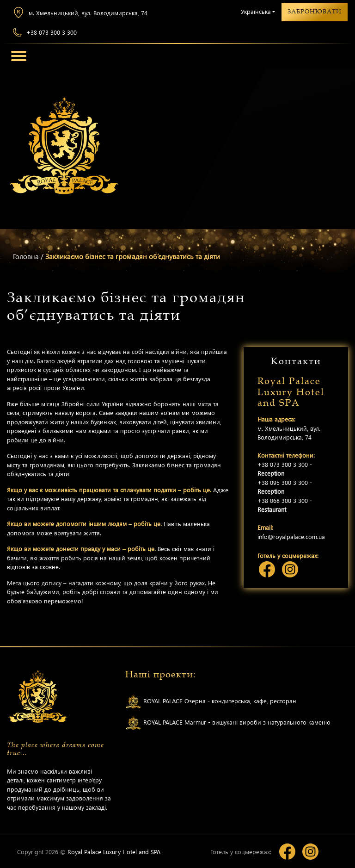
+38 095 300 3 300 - (285, 487)
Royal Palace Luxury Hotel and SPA (114, 852)
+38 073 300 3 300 (45, 33)
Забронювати (315, 12)
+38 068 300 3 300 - (285, 505)
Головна (26, 256)
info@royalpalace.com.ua (291, 536)
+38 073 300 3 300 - (285, 469)
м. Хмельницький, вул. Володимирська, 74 (80, 12)
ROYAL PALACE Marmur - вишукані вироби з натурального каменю (228, 723)
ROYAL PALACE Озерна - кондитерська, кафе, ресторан (211, 702)
